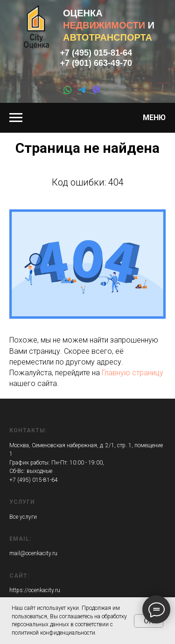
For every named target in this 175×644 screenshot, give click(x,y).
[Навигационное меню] (16, 118)
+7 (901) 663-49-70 (96, 63)
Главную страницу (133, 373)
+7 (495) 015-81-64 (96, 53)
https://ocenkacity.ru (35, 590)
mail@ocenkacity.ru (33, 553)
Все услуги (23, 517)
